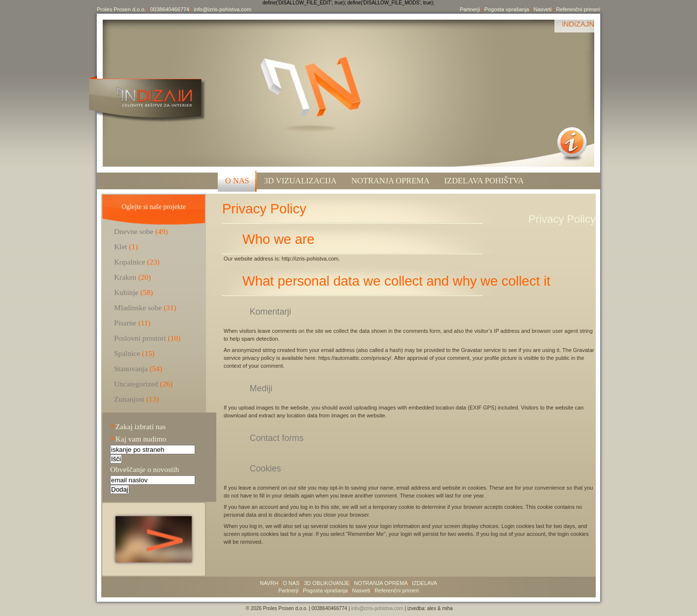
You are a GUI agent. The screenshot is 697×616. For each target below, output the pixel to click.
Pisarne (125, 323)
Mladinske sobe (138, 308)
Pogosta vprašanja (507, 9)
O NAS (237, 181)
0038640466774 (170, 9)
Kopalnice (130, 262)
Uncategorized (136, 384)
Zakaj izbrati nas (138, 426)
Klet (121, 247)
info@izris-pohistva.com (222, 9)
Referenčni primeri (578, 9)
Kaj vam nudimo (138, 439)
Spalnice (127, 353)
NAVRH (269, 583)
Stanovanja (131, 368)
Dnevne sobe (134, 231)
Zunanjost (129, 399)
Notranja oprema (391, 181)
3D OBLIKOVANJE (327, 583)
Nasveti (542, 9)
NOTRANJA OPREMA (381, 583)
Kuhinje (126, 292)
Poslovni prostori (140, 338)
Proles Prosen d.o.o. (121, 9)
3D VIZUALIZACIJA (300, 181)
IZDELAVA (425, 583)
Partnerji (470, 9)
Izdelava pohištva (484, 181)
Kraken (125, 277)
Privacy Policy (264, 209)
